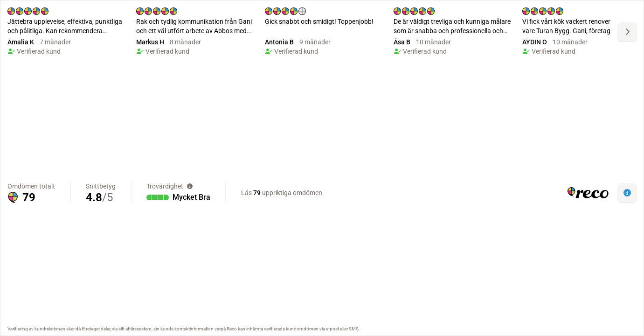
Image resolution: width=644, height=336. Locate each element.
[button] (627, 193)
